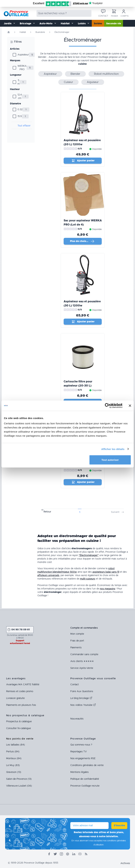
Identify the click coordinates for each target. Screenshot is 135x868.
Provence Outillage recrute (85, 786)
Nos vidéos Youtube (83, 705)
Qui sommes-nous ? (81, 745)
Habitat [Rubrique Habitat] (23, 32)
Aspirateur (23, 55)
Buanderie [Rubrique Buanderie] (40, 32)
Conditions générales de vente (87, 765)
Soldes (98, 24)
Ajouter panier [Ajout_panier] (83, 161)
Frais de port (77, 641)
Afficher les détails (113, 449)
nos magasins (108, 589)
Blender (75, 74)
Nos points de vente (20, 739)
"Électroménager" (89, 555)
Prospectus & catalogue (19, 722)
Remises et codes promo (20, 691)
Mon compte (77, 634)
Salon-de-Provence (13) (19, 779)
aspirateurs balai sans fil (106, 572)
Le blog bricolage (81, 698)
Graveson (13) (14, 772)
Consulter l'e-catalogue (19, 728)
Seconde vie (114, 24)
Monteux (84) (14, 758)
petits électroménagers (64, 61)
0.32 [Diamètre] (20, 110)
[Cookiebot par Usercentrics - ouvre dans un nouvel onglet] (107, 406)
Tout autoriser (110, 460)
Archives (125, 863)
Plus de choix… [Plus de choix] (82, 241)
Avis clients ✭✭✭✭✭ (82, 661)
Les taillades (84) (16, 745)
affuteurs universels (48, 575)
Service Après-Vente (82, 668)
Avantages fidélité (23, 685)
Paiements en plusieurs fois (21, 705)
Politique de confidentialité (85, 779)
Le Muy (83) (13, 765)
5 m (19, 82)
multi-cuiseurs (88, 579)
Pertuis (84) (13, 752)
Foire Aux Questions (82, 691)
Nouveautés (77, 719)
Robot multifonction (106, 74)
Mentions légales (80, 772)
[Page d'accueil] (9, 32)
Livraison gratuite (15, 698)
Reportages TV (78, 752)
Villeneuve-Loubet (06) (19, 786)
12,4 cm (20, 97)
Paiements (76, 648)
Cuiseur (68, 82)
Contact (75, 685)
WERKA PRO (22, 68)
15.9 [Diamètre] (20, 116)
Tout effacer (24, 126)
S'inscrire (119, 826)
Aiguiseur (93, 82)
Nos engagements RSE (83, 758)
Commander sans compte (84, 654)
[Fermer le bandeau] (130, 406)
